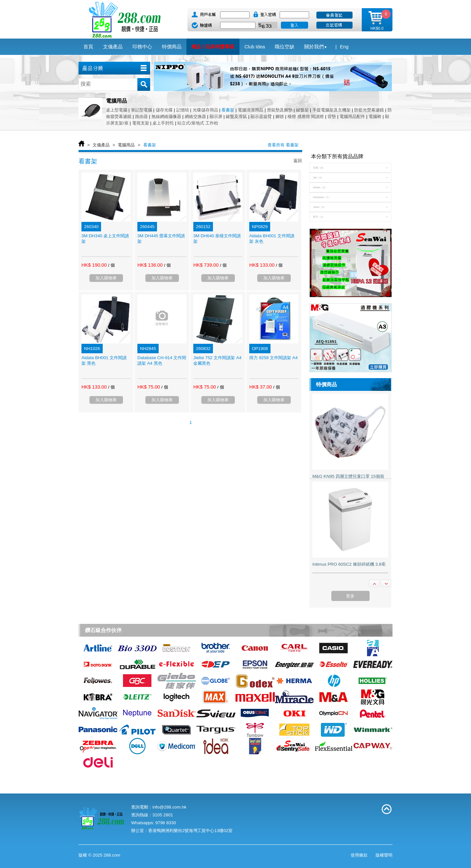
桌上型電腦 (117, 110)
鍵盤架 (302, 110)
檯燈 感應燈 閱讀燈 (306, 117)
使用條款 (359, 855)
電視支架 (141, 123)
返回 (298, 161)
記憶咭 (183, 110)
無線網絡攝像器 (166, 117)
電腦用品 (126, 145)
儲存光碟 (164, 110)
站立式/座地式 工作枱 (198, 123)
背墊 (332, 117)
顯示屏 (216, 117)
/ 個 (111, 265)
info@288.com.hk (169, 807)
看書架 (228, 110)
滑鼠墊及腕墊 (280, 110)
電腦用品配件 (352, 117)
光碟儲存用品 (205, 110)
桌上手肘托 (163, 123)
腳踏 (280, 117)
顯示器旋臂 (261, 117)
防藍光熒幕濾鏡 (369, 110)
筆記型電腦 (141, 110)
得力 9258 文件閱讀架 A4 (273, 358)
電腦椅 (375, 117)
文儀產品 (101, 145)
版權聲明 (384, 855)
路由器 (141, 117)
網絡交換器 (195, 117)
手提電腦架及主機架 (331, 110)
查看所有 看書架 (283, 145)
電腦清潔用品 (251, 110)
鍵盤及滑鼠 (236, 117)
